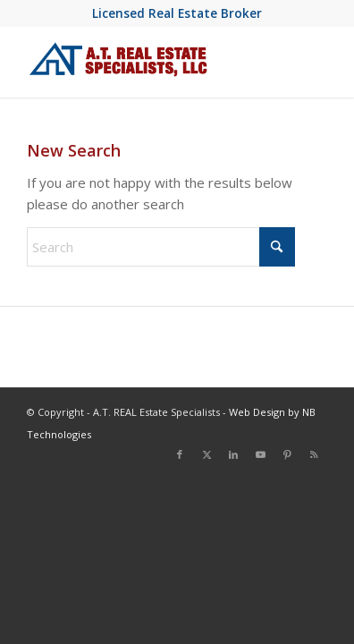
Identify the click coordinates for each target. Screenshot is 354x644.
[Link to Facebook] (180, 454)
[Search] (161, 247)
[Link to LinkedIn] (233, 454)
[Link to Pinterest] (287, 454)
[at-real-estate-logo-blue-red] (147, 62)
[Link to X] (206, 454)
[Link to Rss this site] (314, 454)
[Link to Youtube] (260, 454)
